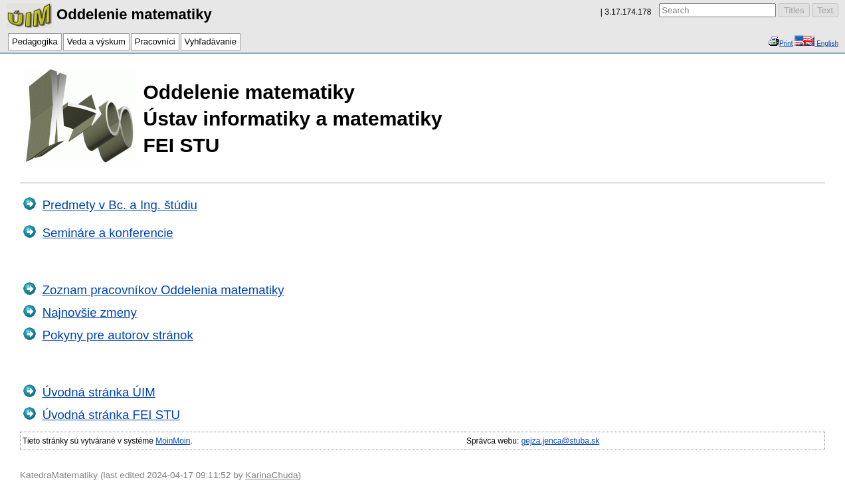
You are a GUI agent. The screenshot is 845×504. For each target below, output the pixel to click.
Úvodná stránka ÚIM (99, 392)
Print (786, 43)
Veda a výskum (96, 42)
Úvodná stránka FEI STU (111, 415)
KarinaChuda (271, 475)
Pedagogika (35, 42)
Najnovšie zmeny (90, 312)
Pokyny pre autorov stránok (118, 335)
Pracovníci (155, 42)
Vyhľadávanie (211, 42)
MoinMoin (173, 441)
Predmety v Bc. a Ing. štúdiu (120, 205)
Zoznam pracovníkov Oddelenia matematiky (163, 290)
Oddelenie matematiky (109, 14)
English (826, 43)
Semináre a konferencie (108, 233)
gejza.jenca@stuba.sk (561, 441)
